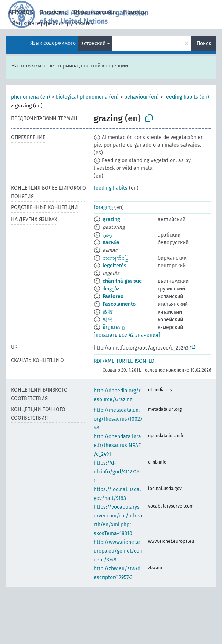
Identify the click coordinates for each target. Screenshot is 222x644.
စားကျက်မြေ (116, 258)
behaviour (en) (142, 97)
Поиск (204, 43)
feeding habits (111, 188)
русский (78, 23)
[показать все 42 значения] (127, 335)
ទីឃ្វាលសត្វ (114, 327)
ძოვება (111, 289)
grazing (111, 219)
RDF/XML (104, 361)
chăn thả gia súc (122, 281)
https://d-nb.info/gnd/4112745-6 (118, 472)
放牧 (108, 312)
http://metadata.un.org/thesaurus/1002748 (118, 419)
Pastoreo (113, 297)
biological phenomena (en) (87, 97)
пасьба (111, 243)
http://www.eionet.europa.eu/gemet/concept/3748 (118, 551)
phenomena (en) (31, 97)
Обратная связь (95, 12)
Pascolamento (119, 304)
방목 (108, 320)
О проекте (53, 12)
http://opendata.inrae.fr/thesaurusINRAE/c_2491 (117, 445)
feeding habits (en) (187, 97)
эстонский (93, 43)
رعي (108, 235)
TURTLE (124, 361)
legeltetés (114, 266)
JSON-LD (144, 361)
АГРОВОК (21, 12)
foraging (103, 207)
